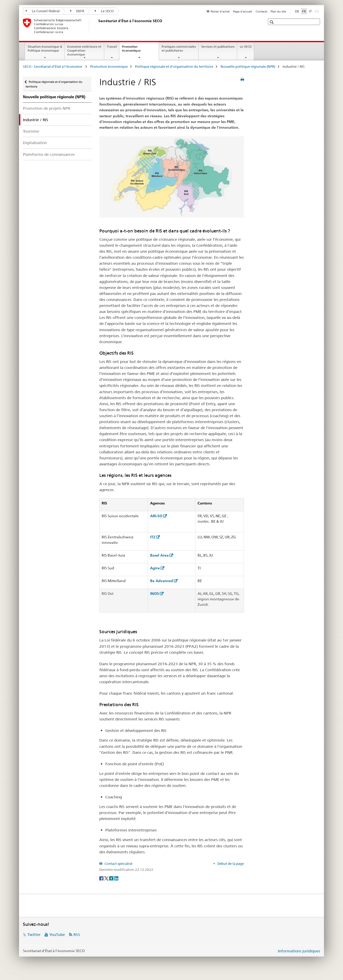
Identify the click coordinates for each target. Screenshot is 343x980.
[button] (272, 22)
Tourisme (31, 131)
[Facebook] (102, 878)
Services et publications (218, 47)
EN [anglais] (317, 11)
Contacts (261, 11)
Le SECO (104, 11)
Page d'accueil (243, 11)
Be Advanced (162, 581)
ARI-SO (156, 516)
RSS (77, 935)
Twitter (34, 935)
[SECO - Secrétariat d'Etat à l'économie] (97, 26)
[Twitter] (107, 878)
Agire (155, 568)
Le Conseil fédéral (43, 11)
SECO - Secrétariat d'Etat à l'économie (53, 66)
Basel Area (159, 555)
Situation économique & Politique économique (45, 48)
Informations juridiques (299, 951)
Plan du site (278, 11)
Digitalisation (35, 143)
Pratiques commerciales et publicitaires (179, 48)
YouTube (57, 935)
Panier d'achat (220, 11)
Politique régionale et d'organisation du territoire (174, 66)
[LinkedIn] (116, 878)
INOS (155, 594)
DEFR (77, 11)
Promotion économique (137, 50)
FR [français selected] (304, 11)
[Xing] (112, 878)
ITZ (153, 537)
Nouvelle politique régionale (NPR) (248, 66)
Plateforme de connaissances (49, 154)
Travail (112, 47)
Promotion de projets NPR (47, 108)
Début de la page (230, 864)
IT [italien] (310, 11)
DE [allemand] (297, 11)
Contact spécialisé (118, 864)
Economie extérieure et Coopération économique (84, 50)
